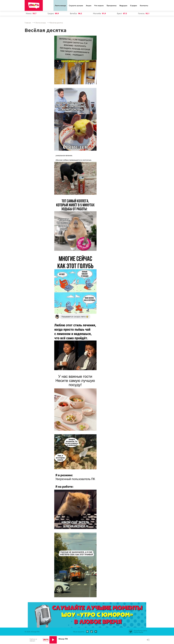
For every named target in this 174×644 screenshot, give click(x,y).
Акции (89, 5)
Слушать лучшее (76, 5)
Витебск (74, 13)
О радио (134, 5)
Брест (120, 13)
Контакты (144, 5)
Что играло (99, 5)
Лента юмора (60, 5)
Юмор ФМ (34, 5)
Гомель (141, 13)
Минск (29, 13)
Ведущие (123, 5)
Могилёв (97, 13)
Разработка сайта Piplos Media (140, 631)
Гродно (51, 13)
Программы (112, 5)
